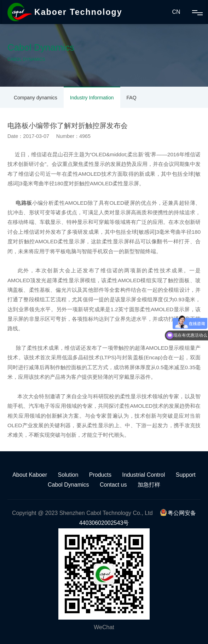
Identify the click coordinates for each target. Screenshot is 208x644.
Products (100, 475)
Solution (68, 475)
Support (186, 475)
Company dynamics (36, 98)
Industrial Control (143, 475)
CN (176, 12)
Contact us (113, 485)
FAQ (132, 98)
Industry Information (92, 98)
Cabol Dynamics (68, 485)
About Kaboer (30, 475)
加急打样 (149, 485)
